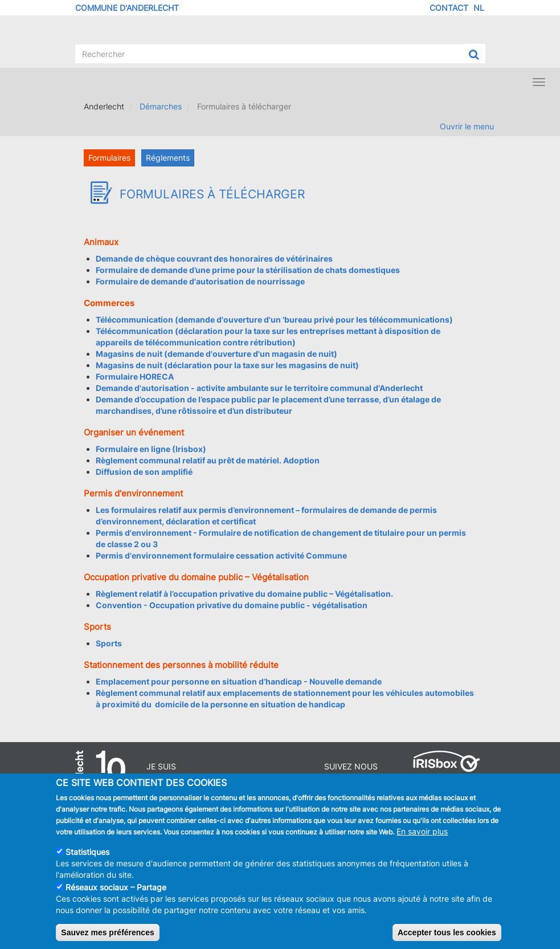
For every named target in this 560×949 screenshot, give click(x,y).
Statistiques (87, 859)
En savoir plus (422, 839)
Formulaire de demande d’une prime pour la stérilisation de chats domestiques (248, 270)
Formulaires (109, 158)
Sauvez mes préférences (107, 940)
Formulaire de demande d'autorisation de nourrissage (200, 281)
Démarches (161, 106)
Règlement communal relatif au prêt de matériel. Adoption (208, 460)
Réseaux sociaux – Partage (116, 895)
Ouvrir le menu (467, 126)
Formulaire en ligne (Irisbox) (151, 449)
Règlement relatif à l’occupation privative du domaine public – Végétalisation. (244, 594)
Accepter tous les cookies (447, 940)
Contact (449, 8)
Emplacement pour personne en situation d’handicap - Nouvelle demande (239, 681)
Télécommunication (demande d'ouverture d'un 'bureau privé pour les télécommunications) (274, 319)
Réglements (168, 158)
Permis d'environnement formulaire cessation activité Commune (221, 555)
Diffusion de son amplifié (144, 472)
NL (479, 8)
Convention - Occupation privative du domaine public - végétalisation (232, 605)
